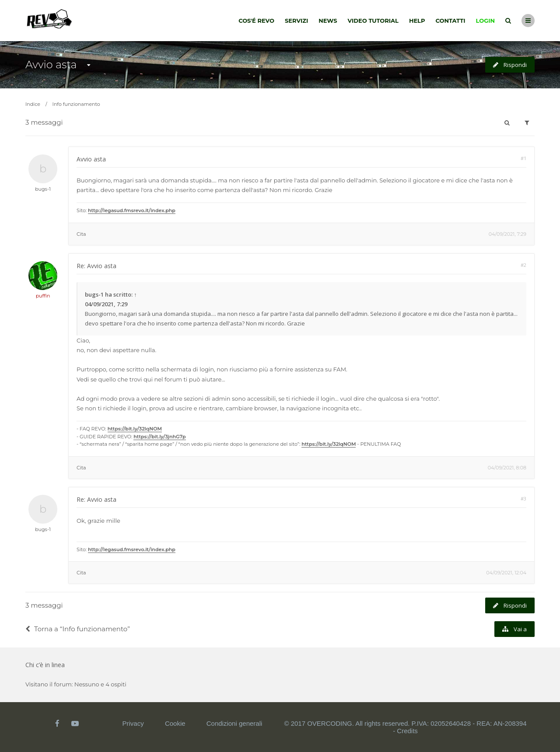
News (328, 21)
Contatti (451, 21)
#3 (523, 498)
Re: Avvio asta (96, 266)
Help (417, 21)
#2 (523, 265)
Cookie (175, 723)
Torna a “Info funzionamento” (78, 629)
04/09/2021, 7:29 (507, 234)
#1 (523, 158)
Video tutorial (373, 21)
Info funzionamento (76, 104)
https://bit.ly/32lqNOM (135, 429)
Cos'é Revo (256, 21)
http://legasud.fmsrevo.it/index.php (132, 210)
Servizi (296, 21)
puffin (43, 296)
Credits (407, 731)
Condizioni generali (234, 723)
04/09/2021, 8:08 (507, 468)
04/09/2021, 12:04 (506, 573)
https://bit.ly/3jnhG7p (159, 437)
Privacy (133, 723)
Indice (33, 104)
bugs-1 (43, 189)
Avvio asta (51, 65)
